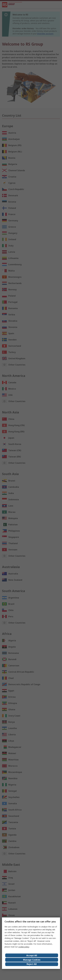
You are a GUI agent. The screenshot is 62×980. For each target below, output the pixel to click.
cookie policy (24, 947)
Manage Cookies (32, 960)
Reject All (32, 964)
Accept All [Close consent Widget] (32, 955)
